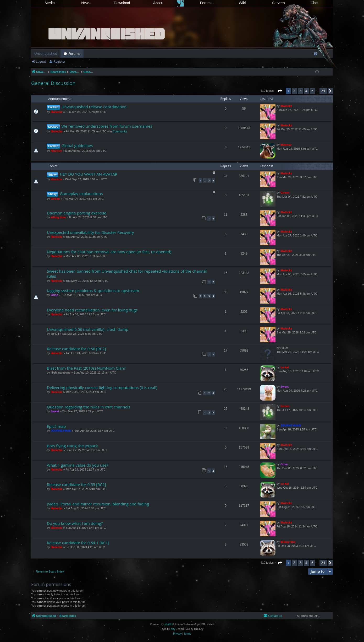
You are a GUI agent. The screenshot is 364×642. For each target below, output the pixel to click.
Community (120, 131)
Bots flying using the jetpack (72, 446)
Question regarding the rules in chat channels (89, 407)
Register (60, 61)
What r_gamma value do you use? (78, 465)
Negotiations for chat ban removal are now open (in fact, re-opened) (109, 252)
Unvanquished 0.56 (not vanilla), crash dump (88, 329)
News (86, 3)
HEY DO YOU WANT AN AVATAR (88, 174)
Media (50, 3)
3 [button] (300, 91)
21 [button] (323, 91)
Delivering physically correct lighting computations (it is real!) (102, 387)
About (158, 3)
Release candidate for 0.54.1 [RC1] (78, 543)
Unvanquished (46, 53)
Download (122, 3)
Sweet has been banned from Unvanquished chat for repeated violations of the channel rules (127, 274)
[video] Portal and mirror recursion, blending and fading (98, 504)
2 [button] (294, 91)
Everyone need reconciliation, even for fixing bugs (92, 310)
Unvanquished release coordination (94, 107)
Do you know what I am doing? (75, 523)
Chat (315, 3)
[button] (280, 91)
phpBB (168, 624)
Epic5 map (56, 426)
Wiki (242, 3)
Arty (173, 629)
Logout (41, 61)
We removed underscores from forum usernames (107, 126)
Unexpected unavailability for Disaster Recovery (90, 232)
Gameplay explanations (81, 193)
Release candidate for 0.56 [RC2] (76, 349)
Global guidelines (77, 145)
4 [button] (306, 91)
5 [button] (312, 91)
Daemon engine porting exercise (77, 213)
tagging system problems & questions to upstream (93, 290)
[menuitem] (316, 54)
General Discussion (53, 83)
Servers (278, 3)
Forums (206, 3)
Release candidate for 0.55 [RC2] (76, 484)
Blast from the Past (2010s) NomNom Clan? (86, 368)
